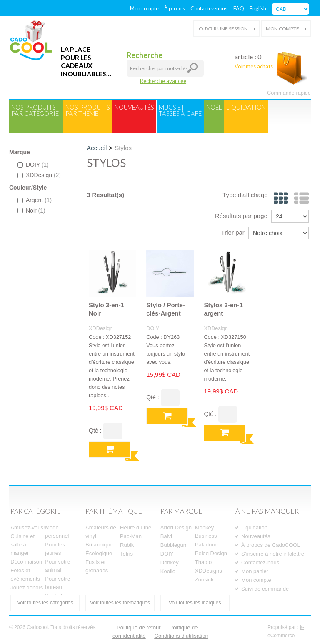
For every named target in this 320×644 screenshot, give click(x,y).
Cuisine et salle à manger (22, 545)
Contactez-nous (209, 8)
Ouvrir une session (226, 29)
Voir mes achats (254, 66)
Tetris (126, 554)
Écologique (99, 553)
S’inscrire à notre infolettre (273, 554)
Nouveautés (134, 107)
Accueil (97, 148)
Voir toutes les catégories (45, 603)
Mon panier (255, 571)
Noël (214, 107)
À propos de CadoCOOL (271, 545)
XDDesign (39, 175)
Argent (35, 200)
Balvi (166, 536)
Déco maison (26, 562)
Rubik (127, 545)
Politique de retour (139, 628)
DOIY (33, 165)
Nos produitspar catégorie (35, 110)
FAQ (239, 8)
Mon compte (144, 8)
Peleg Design (211, 553)
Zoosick (204, 580)
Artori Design (176, 527)
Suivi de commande (265, 589)
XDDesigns (209, 571)
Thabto (203, 562)
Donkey (170, 563)
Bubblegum (174, 545)
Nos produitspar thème (88, 110)
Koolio (168, 571)
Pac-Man (131, 536)
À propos (175, 8)
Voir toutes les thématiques (120, 603)
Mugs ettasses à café (180, 110)
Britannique (99, 545)
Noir (31, 210)
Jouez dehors (27, 588)
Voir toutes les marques (195, 603)
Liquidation (246, 107)
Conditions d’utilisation (181, 636)
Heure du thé (136, 527)
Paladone (206, 545)
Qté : (95, 431)
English (258, 8)
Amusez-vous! (27, 527)
